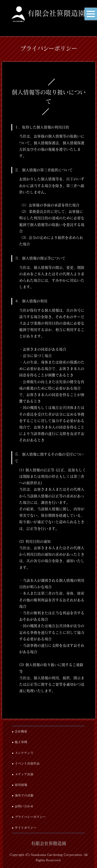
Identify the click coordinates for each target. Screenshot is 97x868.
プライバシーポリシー (30, 817)
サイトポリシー (26, 828)
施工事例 (21, 742)
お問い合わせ (24, 806)
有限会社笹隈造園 (56, 13)
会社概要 (21, 731)
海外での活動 (24, 795)
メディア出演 (24, 774)
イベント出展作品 (27, 763)
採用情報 (21, 785)
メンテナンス (24, 753)
